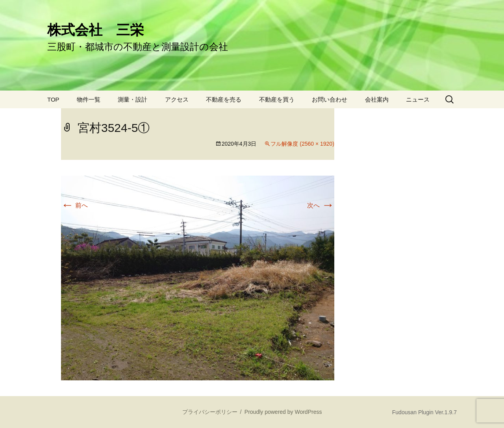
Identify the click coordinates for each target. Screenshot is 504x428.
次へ (321, 205)
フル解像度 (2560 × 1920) (302, 144)
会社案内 (377, 99)
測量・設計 (132, 99)
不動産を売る (224, 99)
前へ (74, 205)
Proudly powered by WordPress (283, 412)
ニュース (418, 99)
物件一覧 (89, 99)
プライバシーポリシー (210, 412)
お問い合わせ (330, 99)
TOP (53, 99)
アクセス (177, 99)
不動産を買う (277, 99)
